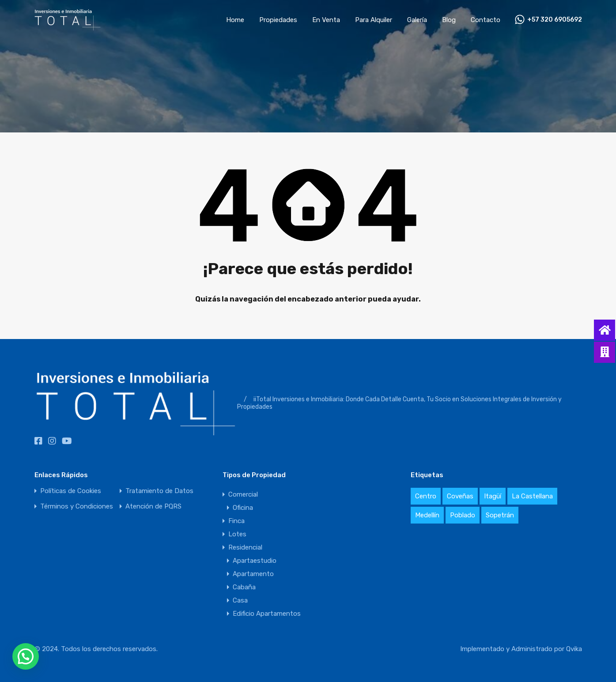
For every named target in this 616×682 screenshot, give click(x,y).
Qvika (574, 649)
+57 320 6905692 (555, 20)
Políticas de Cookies (71, 491)
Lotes (237, 534)
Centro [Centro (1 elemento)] (426, 496)
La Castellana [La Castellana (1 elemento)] (532, 496)
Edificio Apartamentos (267, 614)
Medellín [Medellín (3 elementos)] (427, 515)
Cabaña (244, 587)
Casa (240, 600)
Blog (449, 20)
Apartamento (253, 574)
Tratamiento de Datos (159, 491)
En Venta (326, 20)
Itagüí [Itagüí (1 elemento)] (493, 496)
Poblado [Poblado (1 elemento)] (463, 515)
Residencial (245, 547)
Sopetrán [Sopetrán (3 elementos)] (500, 515)
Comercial (243, 494)
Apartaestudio (255, 561)
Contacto (486, 20)
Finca (236, 521)
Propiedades (278, 20)
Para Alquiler (374, 20)
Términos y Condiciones (77, 507)
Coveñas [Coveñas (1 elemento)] (460, 496)
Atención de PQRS (153, 507)
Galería (417, 20)
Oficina (243, 508)
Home (235, 20)
